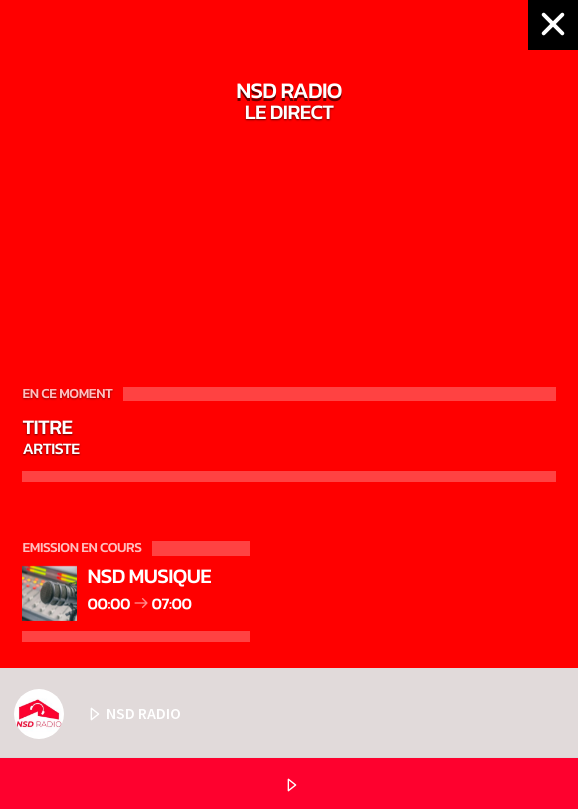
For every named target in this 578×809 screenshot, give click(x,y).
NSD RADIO (97, 714)
